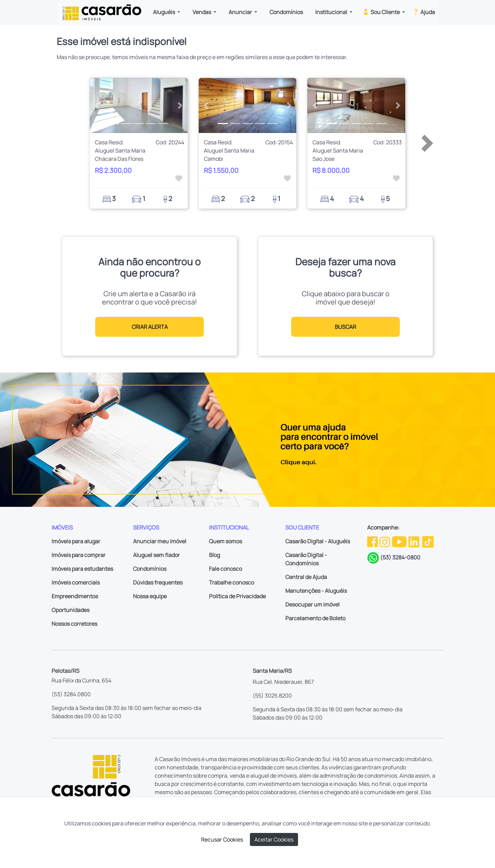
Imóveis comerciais (76, 582)
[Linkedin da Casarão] (414, 541)
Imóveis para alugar (76, 541)
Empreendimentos (75, 596)
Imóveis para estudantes (82, 569)
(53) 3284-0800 (400, 557)
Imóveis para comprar (79, 555)
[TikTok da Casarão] (428, 541)
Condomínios (286, 12)
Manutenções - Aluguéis (316, 591)
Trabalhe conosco (232, 582)
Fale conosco (225, 569)
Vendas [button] (202, 12)
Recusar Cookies (222, 839)
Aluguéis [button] (164, 12)
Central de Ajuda (306, 577)
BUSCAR (345, 327)
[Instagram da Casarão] (385, 541)
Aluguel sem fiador (156, 555)
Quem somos (225, 541)
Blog (214, 555)
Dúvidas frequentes (158, 582)
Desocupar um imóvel (312, 604)
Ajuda (423, 12)
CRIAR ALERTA (150, 327)
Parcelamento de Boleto (315, 618)
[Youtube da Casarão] (400, 541)
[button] (97, 105)
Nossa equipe (150, 596)
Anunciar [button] (241, 12)
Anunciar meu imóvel (160, 541)
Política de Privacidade (237, 596)
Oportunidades (70, 610)
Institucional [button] (332, 12)
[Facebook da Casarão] (373, 541)
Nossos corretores (74, 624)
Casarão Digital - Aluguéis (318, 541)
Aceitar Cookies (274, 839)
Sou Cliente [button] (381, 12)
